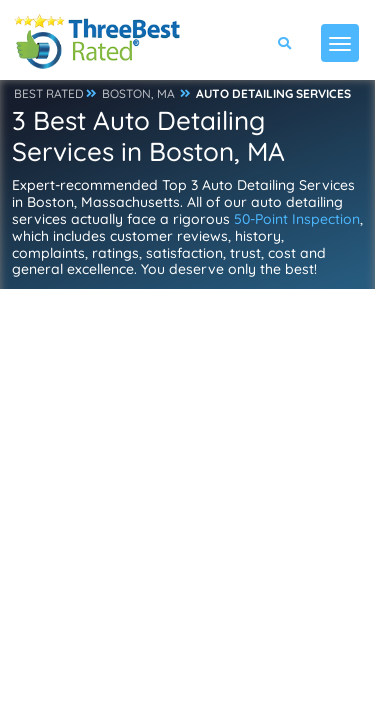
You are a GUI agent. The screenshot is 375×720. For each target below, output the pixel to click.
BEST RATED (49, 93)
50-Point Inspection (297, 219)
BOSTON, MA (138, 93)
